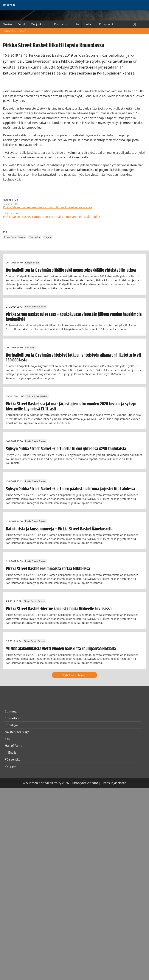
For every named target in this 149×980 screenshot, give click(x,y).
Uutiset (89, 24)
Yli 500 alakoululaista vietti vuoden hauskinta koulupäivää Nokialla (61, 649)
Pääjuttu (48, 237)
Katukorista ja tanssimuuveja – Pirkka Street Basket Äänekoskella (60, 529)
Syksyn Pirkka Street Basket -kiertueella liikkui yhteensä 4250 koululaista (66, 449)
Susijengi (30, 348)
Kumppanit (106, 24)
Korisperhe (61, 24)
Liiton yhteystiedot (85, 783)
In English (12, 753)
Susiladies (12, 718)
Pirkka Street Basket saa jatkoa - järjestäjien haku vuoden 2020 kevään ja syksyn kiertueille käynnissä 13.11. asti (71, 407)
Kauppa (10, 766)
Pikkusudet (34, 237)
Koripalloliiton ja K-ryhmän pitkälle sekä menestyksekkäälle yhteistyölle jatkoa (71, 270)
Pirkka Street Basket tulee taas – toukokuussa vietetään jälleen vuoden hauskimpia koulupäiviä (74, 317)
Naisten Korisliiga (17, 732)
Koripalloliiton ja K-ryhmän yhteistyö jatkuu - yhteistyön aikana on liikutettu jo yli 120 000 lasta (73, 358)
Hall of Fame (14, 746)
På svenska (13, 759)
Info (76, 24)
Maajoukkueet (40, 24)
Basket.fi (9, 31)
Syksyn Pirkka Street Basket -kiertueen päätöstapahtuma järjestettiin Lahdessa (70, 489)
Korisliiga (11, 725)
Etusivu (7, 24)
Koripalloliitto (32, 263)
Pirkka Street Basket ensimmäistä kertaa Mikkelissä (48, 569)
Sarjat (21, 24)
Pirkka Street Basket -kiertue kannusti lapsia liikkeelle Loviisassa (59, 609)
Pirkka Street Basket (15, 237)
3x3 (7, 739)
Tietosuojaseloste (114, 783)
